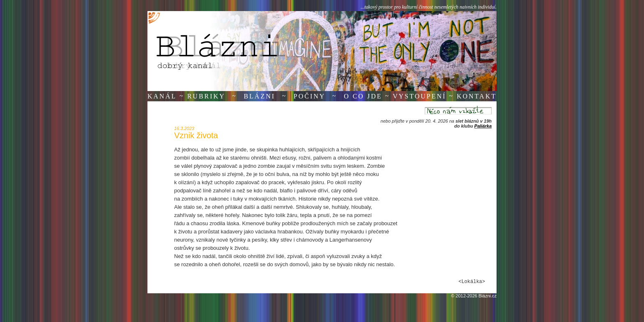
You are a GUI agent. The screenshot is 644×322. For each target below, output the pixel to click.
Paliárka (483, 126)
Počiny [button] (310, 96)
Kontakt (477, 96)
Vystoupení (419, 96)
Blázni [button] (259, 96)
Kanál (162, 96)
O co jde (363, 96)
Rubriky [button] (206, 96)
